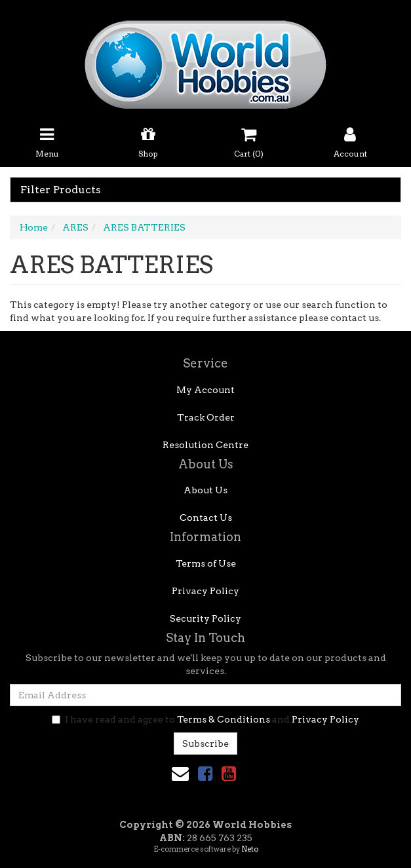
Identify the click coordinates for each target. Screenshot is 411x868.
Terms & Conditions (224, 719)
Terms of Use (206, 563)
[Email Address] (205, 695)
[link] (205, 773)
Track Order (206, 417)
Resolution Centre (205, 445)
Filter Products (61, 190)
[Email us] (180, 773)
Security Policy (205, 618)
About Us (205, 490)
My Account (205, 390)
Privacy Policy (205, 591)
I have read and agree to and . (206, 719)
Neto (250, 849)
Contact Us (206, 518)
